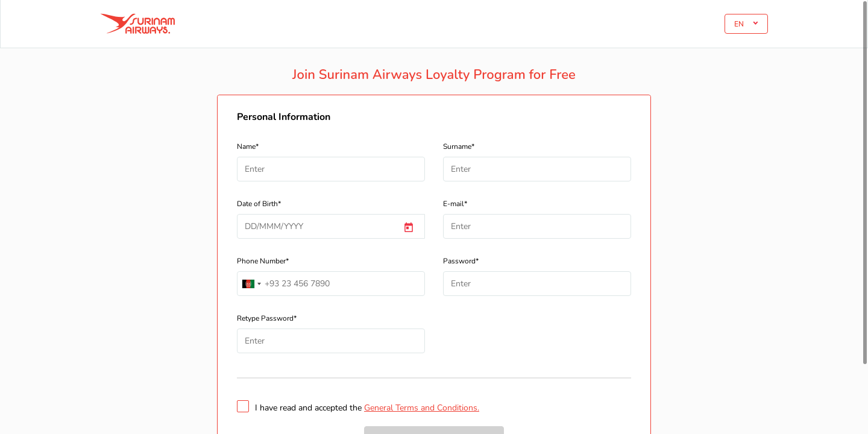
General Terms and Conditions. (422, 408)
